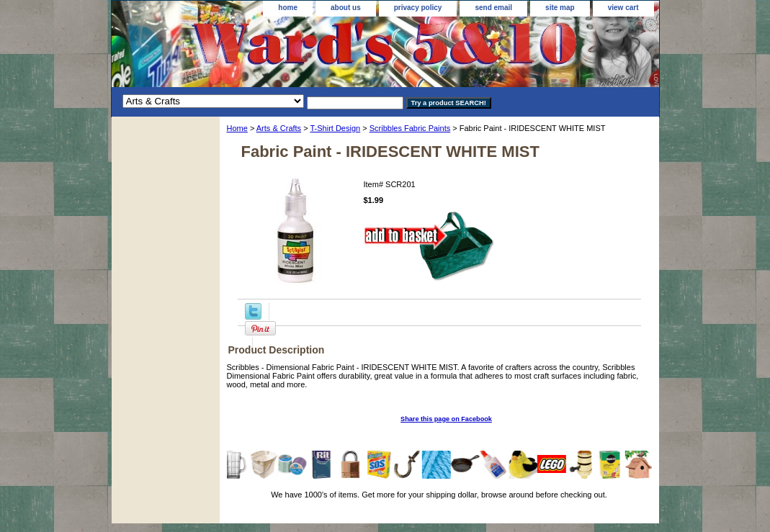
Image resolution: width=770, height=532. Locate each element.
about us (346, 8)
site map (560, 8)
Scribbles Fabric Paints (410, 128)
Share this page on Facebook (446, 419)
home (288, 8)
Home (237, 128)
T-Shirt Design (335, 128)
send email (493, 8)
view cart (623, 8)
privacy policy (418, 8)
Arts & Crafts (279, 128)
